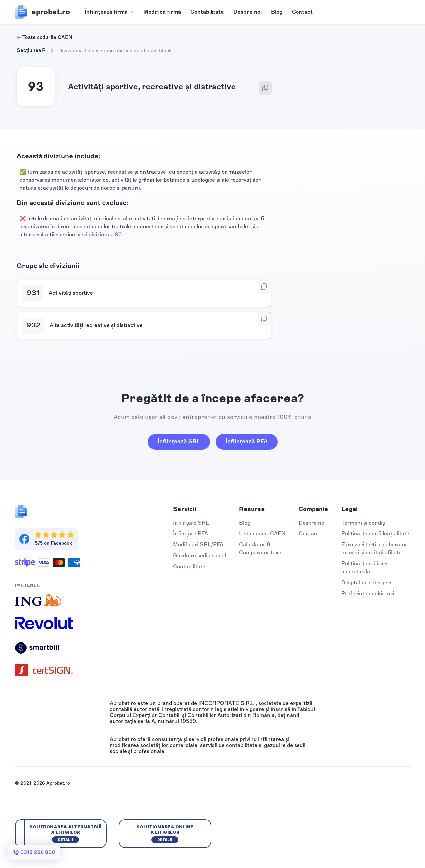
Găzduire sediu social (200, 556)
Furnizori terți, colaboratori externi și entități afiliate (375, 549)
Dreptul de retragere (367, 582)
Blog (277, 12)
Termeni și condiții (364, 523)
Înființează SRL (179, 441)
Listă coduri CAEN (262, 534)
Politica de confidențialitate (375, 534)
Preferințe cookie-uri (368, 593)
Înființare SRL (191, 523)
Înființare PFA (190, 534)
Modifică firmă (162, 12)
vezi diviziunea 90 (100, 234)
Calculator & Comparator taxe (260, 549)
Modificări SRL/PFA (198, 545)
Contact (302, 12)
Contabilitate (207, 12)
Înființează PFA (247, 441)
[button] (109, 12)
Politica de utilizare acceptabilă (365, 568)
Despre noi (248, 12)
